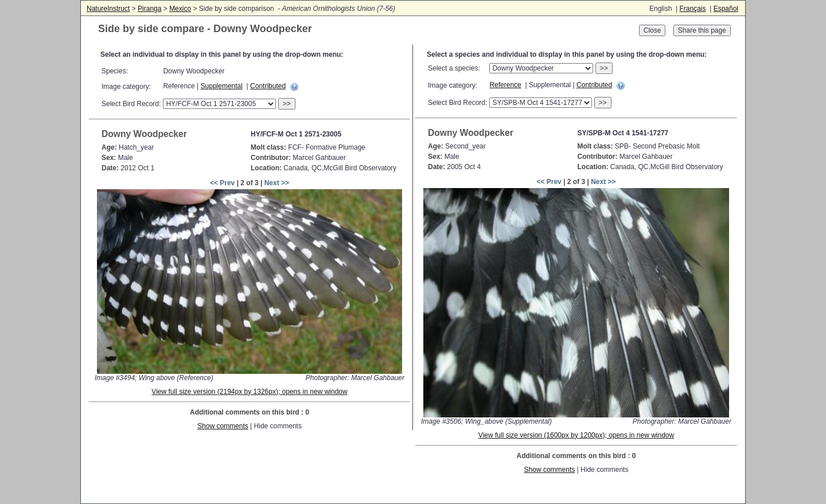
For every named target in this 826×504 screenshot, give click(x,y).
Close (652, 30)
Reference (505, 85)
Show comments (223, 426)
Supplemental (222, 86)
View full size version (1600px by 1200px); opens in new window (576, 435)
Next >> (277, 183)
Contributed (268, 86)
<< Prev (222, 183)
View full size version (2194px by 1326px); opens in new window (249, 392)
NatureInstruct (108, 9)
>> (287, 104)
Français (692, 9)
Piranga (149, 9)
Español (726, 9)
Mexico (180, 9)
